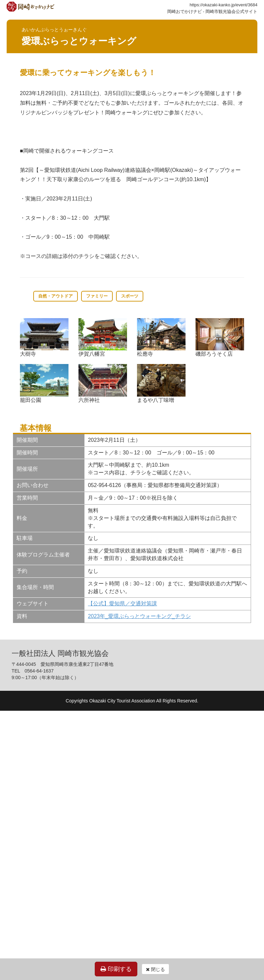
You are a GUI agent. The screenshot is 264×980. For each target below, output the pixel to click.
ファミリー (97, 296)
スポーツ (130, 296)
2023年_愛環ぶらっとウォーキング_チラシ (139, 616)
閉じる (155, 969)
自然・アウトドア (56, 296)
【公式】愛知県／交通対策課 (122, 604)
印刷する (116, 969)
